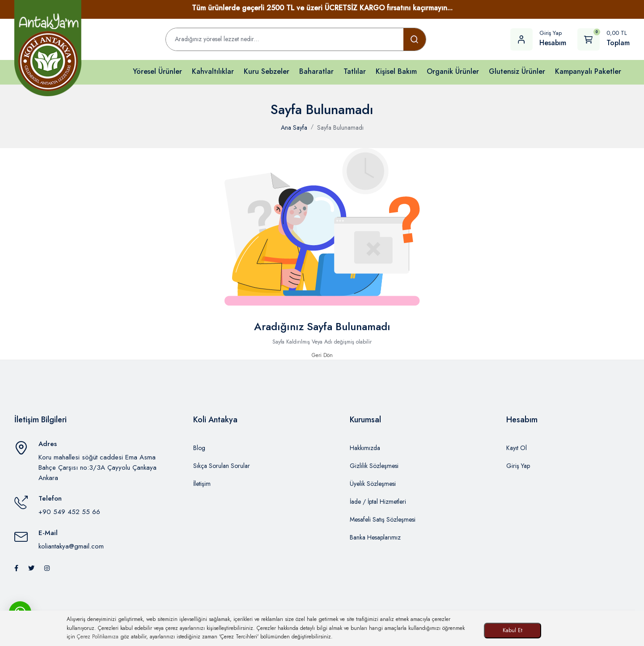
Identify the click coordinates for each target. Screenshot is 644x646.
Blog (199, 448)
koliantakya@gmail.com (71, 546)
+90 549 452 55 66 (69, 512)
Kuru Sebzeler (267, 71)
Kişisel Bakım (396, 71)
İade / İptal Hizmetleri (378, 501)
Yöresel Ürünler (157, 71)
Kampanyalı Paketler (588, 71)
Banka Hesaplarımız (375, 537)
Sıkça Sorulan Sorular (222, 466)
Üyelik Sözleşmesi (373, 484)
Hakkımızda (365, 448)
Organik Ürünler (453, 71)
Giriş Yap (518, 466)
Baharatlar (316, 71)
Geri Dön (322, 355)
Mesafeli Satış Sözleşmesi (383, 519)
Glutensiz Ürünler (517, 71)
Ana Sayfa (294, 127)
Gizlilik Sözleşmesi (374, 466)
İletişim (202, 484)
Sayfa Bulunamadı (340, 127)
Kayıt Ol (517, 448)
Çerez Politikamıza (98, 637)
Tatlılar (355, 71)
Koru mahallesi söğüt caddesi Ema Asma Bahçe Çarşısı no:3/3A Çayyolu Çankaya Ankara (97, 467)
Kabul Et (513, 630)
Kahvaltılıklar (213, 71)
